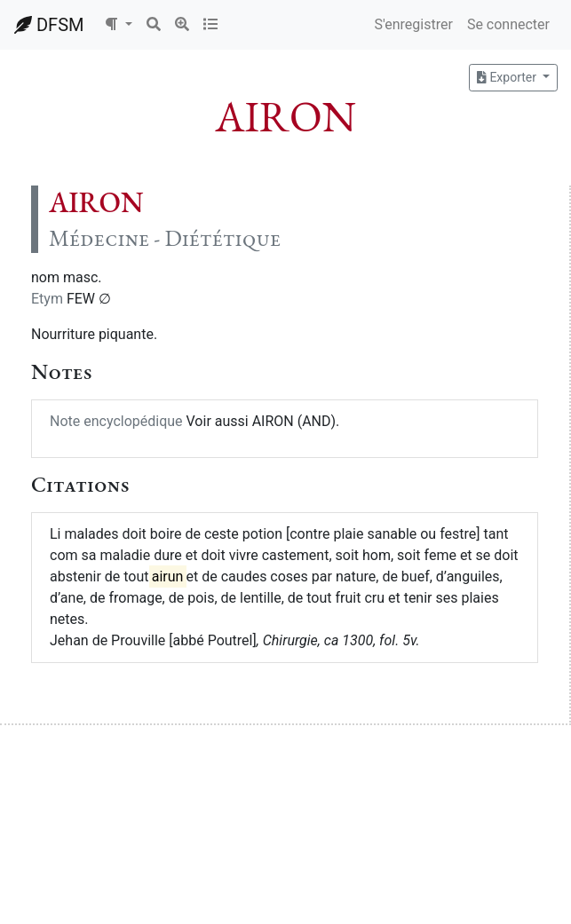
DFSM (49, 25)
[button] (118, 25)
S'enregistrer (413, 24)
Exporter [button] (508, 77)
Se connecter (508, 24)
